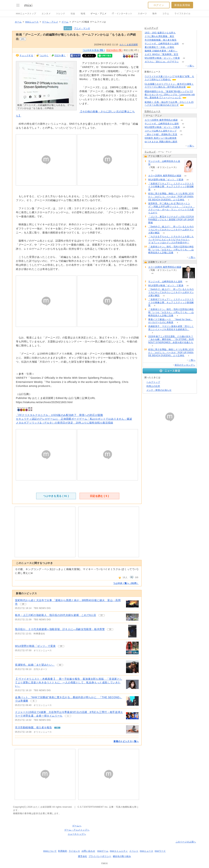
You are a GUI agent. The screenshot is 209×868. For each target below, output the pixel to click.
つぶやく (44, 55)
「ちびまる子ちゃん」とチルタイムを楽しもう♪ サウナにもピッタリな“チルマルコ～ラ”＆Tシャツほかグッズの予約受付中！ (171, 240)
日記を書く (60, 55)
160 (183, 54)
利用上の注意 (153, 386)
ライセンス (74, 851)
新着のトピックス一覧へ (126, 741)
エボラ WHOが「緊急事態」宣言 (161, 54)
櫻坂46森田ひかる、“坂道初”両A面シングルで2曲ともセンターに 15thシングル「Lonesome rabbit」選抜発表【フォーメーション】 (170, 94)
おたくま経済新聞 (129, 45)
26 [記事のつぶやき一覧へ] (110, 629)
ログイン (159, 5)
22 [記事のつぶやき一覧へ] (102, 615)
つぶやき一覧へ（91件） (126, 583)
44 (182, 120)
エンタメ (46, 14)
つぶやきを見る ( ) (56, 496)
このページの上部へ (186, 842)
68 (182, 51)
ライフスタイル (182, 14)
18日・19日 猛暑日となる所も (160, 33)
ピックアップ (151, 28)
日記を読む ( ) (99, 496)
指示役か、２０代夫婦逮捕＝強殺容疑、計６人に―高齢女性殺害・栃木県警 (60, 629)
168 (179, 47)
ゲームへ (77, 826)
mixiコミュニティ (119, 851)
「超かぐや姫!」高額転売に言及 (161, 134)
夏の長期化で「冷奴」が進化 (159, 47)
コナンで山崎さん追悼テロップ (161, 131)
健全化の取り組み (122, 856)
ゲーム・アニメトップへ (77, 830)
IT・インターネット (122, 14)
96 (181, 40)
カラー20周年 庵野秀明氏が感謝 (161, 120)
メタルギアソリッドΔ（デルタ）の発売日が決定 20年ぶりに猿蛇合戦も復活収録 (65, 423)
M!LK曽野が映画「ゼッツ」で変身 (35, 646)
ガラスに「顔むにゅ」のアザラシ (162, 62)
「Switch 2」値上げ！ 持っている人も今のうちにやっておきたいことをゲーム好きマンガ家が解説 (171, 230)
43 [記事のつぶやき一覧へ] (60, 665)
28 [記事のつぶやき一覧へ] (23, 604)
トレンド (61, 14)
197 (179, 36)
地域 (83, 14)
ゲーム (65, 22)
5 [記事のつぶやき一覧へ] (34, 701)
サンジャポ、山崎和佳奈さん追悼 (162, 44)
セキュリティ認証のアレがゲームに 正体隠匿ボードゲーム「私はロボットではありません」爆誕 (74, 419)
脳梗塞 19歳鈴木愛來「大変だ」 (161, 51)
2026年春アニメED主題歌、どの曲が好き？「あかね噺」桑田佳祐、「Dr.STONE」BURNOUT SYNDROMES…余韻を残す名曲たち (171, 340)
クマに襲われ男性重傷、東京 (159, 36)
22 (183, 62)
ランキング (150, 152)
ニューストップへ (77, 834)
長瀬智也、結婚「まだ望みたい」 (35, 665)
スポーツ (142, 14)
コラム (166, 14)
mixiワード (160, 851)
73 (181, 142)
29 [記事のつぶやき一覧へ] (61, 646)
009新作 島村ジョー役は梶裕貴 (161, 138)
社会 (73, 14)
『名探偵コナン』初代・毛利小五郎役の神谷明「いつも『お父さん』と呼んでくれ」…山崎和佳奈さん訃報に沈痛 (171, 250)
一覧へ (191, 66)
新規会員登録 (182, 5)
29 (184, 58)
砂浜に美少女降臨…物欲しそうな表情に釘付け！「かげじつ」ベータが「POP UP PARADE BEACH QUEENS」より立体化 (171, 197)
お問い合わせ (88, 851)
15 (181, 135)
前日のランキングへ (185, 365)
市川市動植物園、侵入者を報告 (33, 727)
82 (181, 138)
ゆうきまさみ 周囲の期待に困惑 (161, 142)
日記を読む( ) (114, 50)
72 (180, 33)
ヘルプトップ (153, 382)
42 (183, 44)
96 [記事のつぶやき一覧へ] (57, 728)
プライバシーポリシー (100, 856)
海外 (154, 14)
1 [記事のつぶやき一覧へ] (68, 716)
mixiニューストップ (26, 14)
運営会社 (82, 856)
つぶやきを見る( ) (94, 50)
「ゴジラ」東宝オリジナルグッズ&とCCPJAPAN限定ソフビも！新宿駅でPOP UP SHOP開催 (171, 220)
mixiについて (50, 851)
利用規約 (63, 851)
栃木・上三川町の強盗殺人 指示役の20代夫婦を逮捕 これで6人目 (56, 615)
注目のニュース (152, 111)
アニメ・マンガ (82, 28)
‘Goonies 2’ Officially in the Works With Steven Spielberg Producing (71, 378)
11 (164, 233)
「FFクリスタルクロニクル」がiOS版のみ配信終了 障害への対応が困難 (59, 415)
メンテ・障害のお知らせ (159, 390)
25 (181, 131)
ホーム (18, 22)
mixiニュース (32, 22)
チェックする (26, 55)
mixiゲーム (103, 851)
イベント (134, 851)
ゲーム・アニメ (99, 14)
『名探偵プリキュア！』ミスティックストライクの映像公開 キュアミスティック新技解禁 (171, 187)
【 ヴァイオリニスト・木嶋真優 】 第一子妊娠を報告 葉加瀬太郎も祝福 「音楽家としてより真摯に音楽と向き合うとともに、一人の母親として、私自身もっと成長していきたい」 (69, 682)
